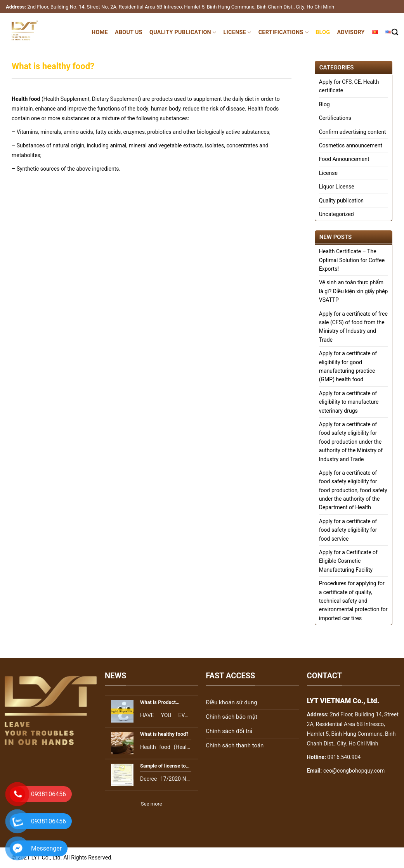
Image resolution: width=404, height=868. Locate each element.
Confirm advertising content (353, 132)
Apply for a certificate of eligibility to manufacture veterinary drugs (349, 402)
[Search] (395, 32)
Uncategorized (336, 214)
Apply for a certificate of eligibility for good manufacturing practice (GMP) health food (348, 366)
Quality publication (183, 32)
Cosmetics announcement (351, 145)
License (238, 32)
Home (100, 32)
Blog (323, 32)
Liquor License (337, 187)
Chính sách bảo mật (231, 717)
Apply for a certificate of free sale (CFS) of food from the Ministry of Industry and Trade (353, 327)
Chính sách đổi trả (229, 731)
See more (152, 804)
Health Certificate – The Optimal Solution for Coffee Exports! (352, 260)
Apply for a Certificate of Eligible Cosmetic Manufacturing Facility (348, 561)
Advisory (351, 32)
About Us (129, 32)
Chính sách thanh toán (235, 745)
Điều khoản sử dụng (231, 702)
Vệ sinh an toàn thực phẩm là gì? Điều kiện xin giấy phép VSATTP (354, 291)
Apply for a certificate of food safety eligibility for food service (348, 530)
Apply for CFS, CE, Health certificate (349, 86)
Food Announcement (344, 159)
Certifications (283, 32)
